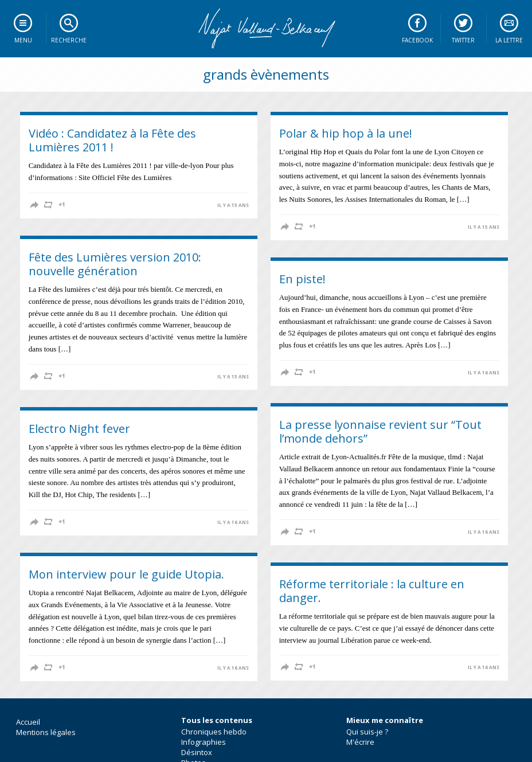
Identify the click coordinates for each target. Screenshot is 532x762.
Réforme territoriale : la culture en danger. (372, 591)
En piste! (302, 279)
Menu (23, 40)
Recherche (69, 40)
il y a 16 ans (484, 373)
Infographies (204, 742)
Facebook (417, 40)
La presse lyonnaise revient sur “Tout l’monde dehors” (380, 431)
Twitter (463, 40)
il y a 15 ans (233, 205)
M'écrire (360, 742)
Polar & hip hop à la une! (346, 133)
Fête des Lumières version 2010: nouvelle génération (115, 264)
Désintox (197, 752)
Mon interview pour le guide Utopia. (126, 574)
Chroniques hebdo (214, 732)
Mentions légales (46, 732)
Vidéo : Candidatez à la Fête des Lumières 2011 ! (112, 140)
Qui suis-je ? (367, 732)
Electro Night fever (79, 429)
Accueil (28, 722)
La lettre (509, 40)
